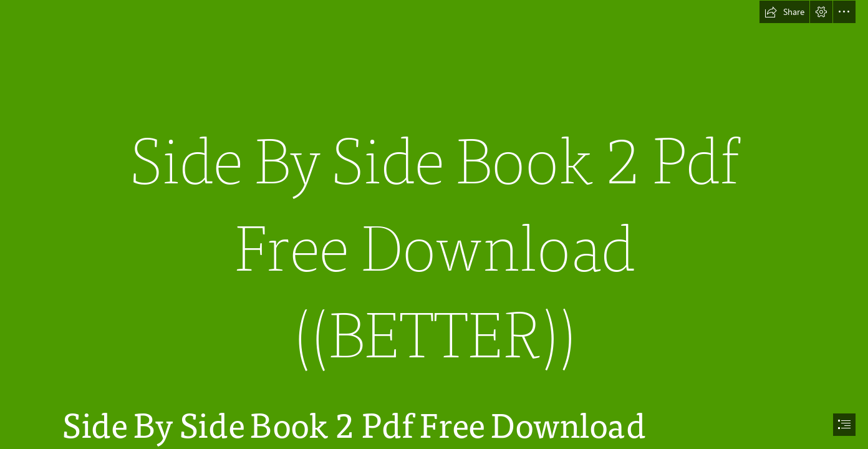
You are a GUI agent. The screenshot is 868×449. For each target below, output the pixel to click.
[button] (784, 12)
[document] (434, 224)
